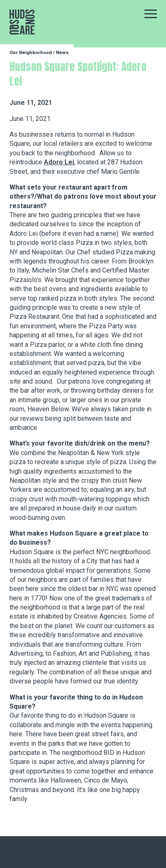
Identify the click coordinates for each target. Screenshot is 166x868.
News (62, 53)
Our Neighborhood (31, 53)
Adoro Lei (59, 162)
